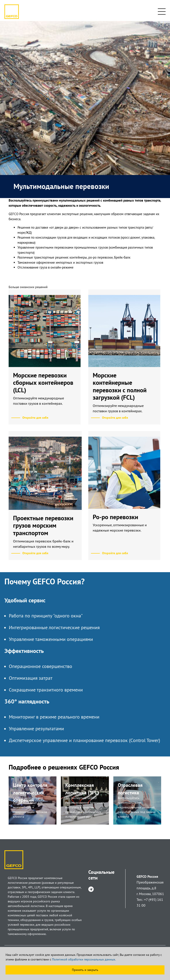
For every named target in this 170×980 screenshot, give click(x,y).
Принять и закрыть (85, 970)
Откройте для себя (35, 418)
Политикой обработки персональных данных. (84, 959)
